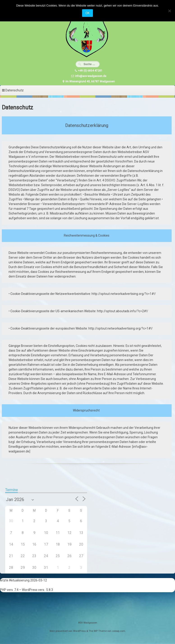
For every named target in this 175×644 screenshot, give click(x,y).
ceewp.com (119, 631)
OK (87, 13)
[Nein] (169, 11)
